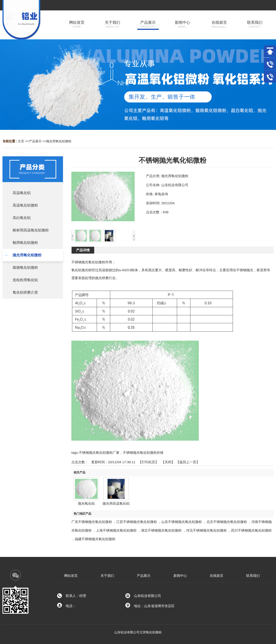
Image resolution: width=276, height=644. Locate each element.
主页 (21, 141)
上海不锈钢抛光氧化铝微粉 (116, 530)
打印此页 (148, 462)
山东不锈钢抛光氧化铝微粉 (182, 522)
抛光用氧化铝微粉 (59, 141)
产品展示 (35, 141)
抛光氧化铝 (86, 503)
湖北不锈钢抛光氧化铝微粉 (161, 530)
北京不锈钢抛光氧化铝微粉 (227, 522)
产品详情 (83, 250)
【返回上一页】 (188, 462)
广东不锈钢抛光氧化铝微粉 (92, 522)
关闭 (168, 462)
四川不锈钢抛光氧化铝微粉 (251, 530)
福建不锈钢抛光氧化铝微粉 (95, 539)
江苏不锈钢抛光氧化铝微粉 (137, 522)
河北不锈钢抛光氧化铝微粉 (206, 530)
